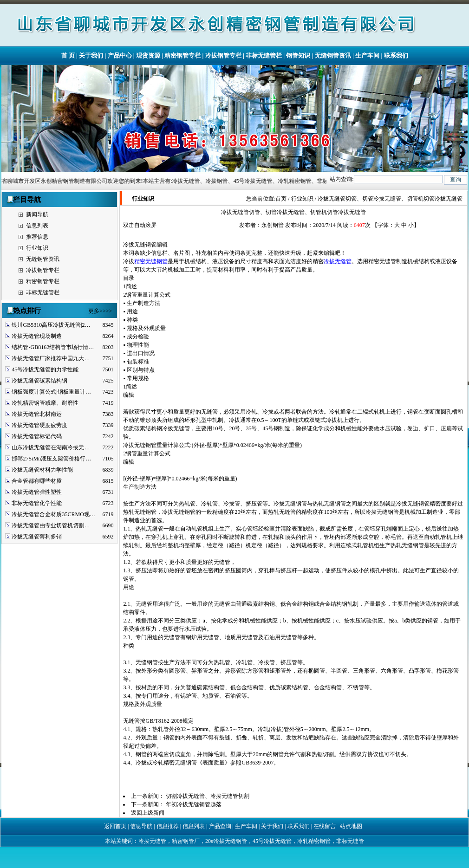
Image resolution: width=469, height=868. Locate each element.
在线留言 (325, 826)
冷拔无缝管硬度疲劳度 (39, 425)
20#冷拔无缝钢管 (226, 841)
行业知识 (37, 248)
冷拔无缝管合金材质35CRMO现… (53, 514)
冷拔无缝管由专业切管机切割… (51, 525)
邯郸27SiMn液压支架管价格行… (51, 459)
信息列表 (37, 226)
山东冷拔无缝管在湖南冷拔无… (51, 447)
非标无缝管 (350, 841)
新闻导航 (37, 214)
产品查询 (220, 826)
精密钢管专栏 (182, 55)
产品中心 (120, 55)
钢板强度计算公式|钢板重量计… (51, 392)
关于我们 (91, 55)
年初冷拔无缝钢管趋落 (194, 804)
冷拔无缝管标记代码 (37, 436)
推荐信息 (37, 237)
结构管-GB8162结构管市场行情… (53, 347)
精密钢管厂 (186, 841)
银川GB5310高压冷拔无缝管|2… (51, 325)
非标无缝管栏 (264, 55)
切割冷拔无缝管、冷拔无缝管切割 (208, 796)
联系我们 (396, 55)
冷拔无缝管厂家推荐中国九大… (51, 358)
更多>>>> (100, 311)
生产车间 (367, 55)
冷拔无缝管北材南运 (37, 414)
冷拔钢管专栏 (223, 55)
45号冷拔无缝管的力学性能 (45, 369)
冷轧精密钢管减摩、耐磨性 (45, 403)
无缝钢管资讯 (333, 55)
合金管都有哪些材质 (37, 481)
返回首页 (115, 826)
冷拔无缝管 (338, 261)
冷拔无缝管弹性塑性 (37, 492)
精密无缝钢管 (151, 261)
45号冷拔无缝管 (272, 841)
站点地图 (351, 826)
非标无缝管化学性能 (37, 503)
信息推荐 (168, 826)
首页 (281, 199)
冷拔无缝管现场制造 (37, 336)
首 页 (68, 55)
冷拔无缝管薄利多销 (37, 537)
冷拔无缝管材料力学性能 (42, 470)
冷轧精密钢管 (314, 841)
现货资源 (148, 55)
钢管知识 (298, 55)
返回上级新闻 (148, 813)
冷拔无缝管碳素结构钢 (39, 381)
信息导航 (141, 826)
